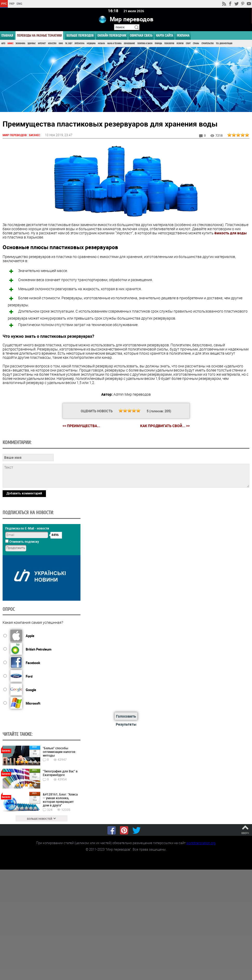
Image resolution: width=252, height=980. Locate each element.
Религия (180, 44)
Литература (79, 44)
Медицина (91, 44)
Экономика (20, 44)
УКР (12, 4)
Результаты (126, 724)
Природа (158, 44)
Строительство (207, 44)
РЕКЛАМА (183, 35)
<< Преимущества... (81, 426)
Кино (61, 44)
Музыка (101, 44)
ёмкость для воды (231, 233)
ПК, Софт (69, 44)
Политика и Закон (145, 44)
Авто (3, 44)
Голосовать (126, 716)
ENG (19, 4)
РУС (4, 4)
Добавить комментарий (24, 493)
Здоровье (32, 44)
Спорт (188, 44)
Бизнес (10, 44)
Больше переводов (80, 35)
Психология (169, 44)
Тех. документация (224, 44)
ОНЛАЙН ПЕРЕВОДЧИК (112, 35)
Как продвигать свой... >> (165, 426)
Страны (196, 44)
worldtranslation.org (201, 843)
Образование (129, 44)
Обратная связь (141, 35)
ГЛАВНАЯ (7, 35)
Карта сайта (165, 35)
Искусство (52, 44)
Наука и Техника (114, 44)
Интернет (42, 44)
